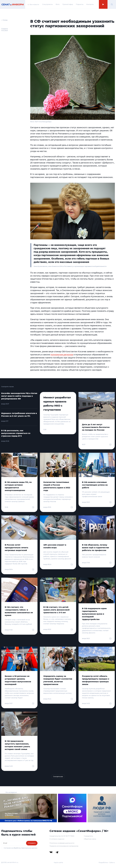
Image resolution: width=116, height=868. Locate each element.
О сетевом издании (57, 839)
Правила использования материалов (64, 846)
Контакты (90, 4)
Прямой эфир (68, 4)
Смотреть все (58, 777)
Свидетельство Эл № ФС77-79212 (62, 836)
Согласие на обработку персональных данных (21, 848)
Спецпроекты (47, 4)
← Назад (4, 20)
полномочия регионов (62, 355)
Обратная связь (90, 839)
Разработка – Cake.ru (107, 862)
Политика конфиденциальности (62, 843)
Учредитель (88, 836)
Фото (58, 4)
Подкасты (80, 4)
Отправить (32, 843)
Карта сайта (58, 862)
